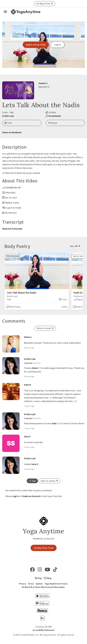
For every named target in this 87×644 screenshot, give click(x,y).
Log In (15, 496)
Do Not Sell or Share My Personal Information (43, 587)
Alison (35, 368)
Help (38, 578)
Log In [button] (58, 45)
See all (75, 246)
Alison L (28, 337)
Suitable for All (13, 187)
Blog (48, 578)
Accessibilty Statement (43, 630)
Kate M (27, 385)
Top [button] (32, 481)
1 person (28, 363)
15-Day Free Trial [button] (44, 548)
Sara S (27, 436)
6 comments (55, 116)
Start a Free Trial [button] (36, 45)
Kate (54, 423)
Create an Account (31, 496)
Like (8, 123)
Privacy (22, 584)
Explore (39, 584)
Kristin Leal (8, 116)
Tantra (8, 203)
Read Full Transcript (12, 229)
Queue (53, 123)
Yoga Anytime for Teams (56, 584)
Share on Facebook (12, 132)
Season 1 (43, 83)
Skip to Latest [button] (45, 328)
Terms (31, 584)
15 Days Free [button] (45, 3)
